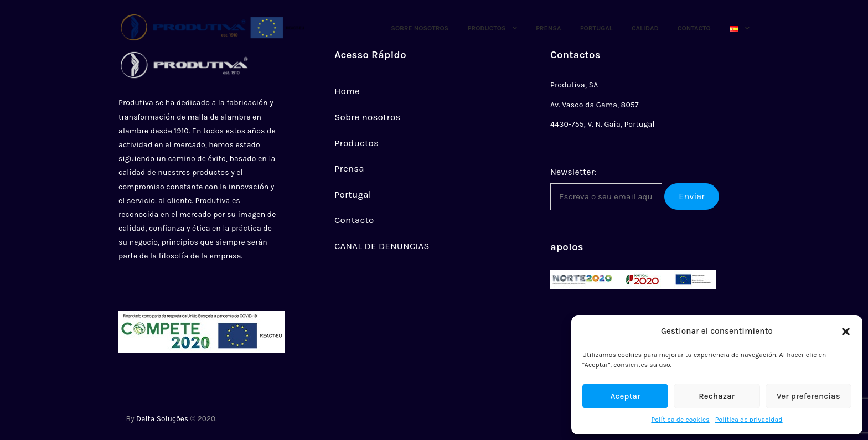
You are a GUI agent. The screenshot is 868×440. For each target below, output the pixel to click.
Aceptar (625, 396)
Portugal (596, 28)
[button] (846, 332)
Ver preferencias (808, 396)
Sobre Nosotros (420, 28)
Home (347, 91)
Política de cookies (680, 420)
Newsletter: (573, 172)
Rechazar (717, 396)
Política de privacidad (749, 420)
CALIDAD (645, 28)
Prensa (549, 28)
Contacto (694, 28)
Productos (486, 28)
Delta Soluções (162, 419)
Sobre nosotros (367, 117)
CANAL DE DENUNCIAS (382, 246)
